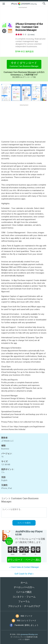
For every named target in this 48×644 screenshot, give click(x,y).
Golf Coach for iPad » (24, 574)
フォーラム (24, 601)
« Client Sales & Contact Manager (24, 567)
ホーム (24, 583)
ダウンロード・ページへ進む (24, 560)
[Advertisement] (24, 15)
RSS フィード (27, 616)
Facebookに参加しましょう (27, 625)
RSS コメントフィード (27, 621)
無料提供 (25, 52)
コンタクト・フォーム (24, 597)
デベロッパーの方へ (24, 587)
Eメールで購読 (24, 592)
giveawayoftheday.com (29, 634)
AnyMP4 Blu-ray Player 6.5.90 (29, 533)
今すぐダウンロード (24, 65)
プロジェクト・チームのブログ (24, 606)
